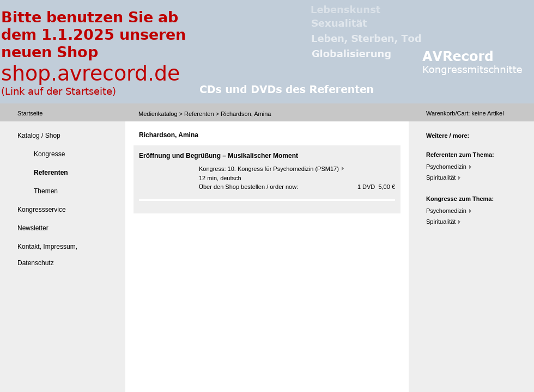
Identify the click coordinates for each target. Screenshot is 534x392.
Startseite (30, 113)
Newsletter (33, 228)
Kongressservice (42, 210)
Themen (46, 191)
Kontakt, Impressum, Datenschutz (47, 255)
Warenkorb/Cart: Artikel (465, 113)
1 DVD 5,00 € (376, 187)
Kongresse (49, 154)
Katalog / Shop (39, 136)
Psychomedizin (446, 167)
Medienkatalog (158, 114)
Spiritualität (441, 177)
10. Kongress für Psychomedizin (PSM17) (283, 169)
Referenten (199, 114)
